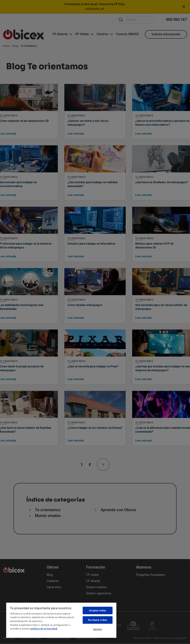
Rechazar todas (98, 620)
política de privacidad (44, 629)
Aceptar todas (98, 611)
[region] (61, 620)
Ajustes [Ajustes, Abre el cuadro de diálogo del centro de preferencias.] (98, 629)
